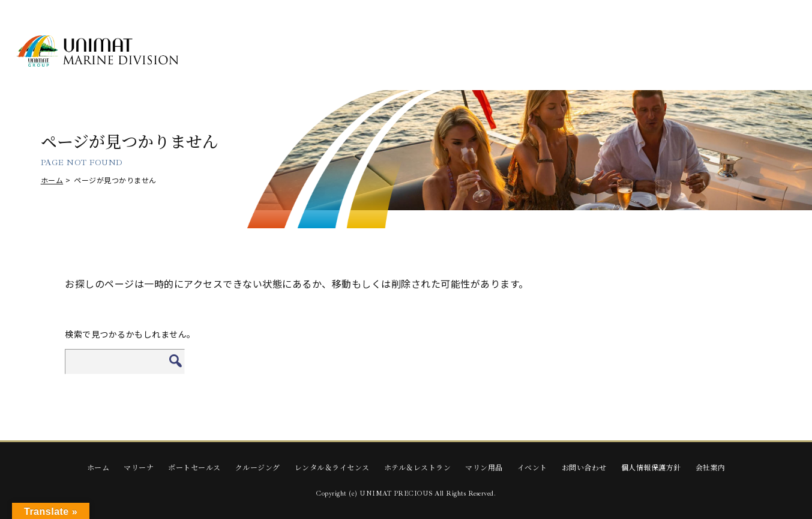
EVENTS (751, 52)
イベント (532, 467)
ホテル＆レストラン (418, 467)
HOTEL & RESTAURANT (579, 52)
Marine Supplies (665, 52)
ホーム (52, 180)
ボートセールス (194, 467)
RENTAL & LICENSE (493, 52)
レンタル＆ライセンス (332, 467)
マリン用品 (484, 467)
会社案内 (711, 467)
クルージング (258, 467)
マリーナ (139, 467)
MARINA (235, 52)
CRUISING (407, 52)
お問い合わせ (584, 467)
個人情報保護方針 (651, 467)
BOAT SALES (321, 52)
